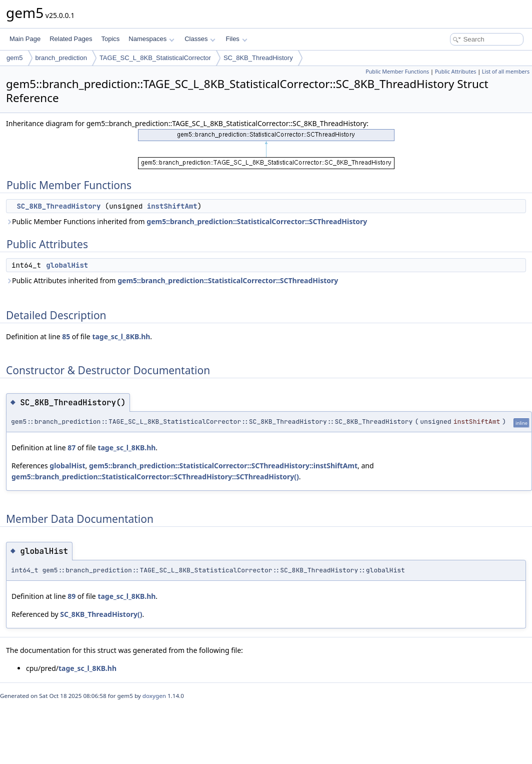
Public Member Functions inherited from (186, 221)
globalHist (67, 265)
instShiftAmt (172, 206)
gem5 (15, 58)
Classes (200, 39)
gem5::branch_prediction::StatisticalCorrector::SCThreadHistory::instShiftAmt (223, 466)
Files (236, 39)
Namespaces (151, 39)
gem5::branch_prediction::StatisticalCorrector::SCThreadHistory (257, 221)
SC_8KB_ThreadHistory (258, 58)
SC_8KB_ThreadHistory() (101, 614)
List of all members (506, 72)
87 (71, 448)
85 (66, 336)
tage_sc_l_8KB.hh (121, 336)
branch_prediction (61, 58)
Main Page (25, 39)
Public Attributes (456, 72)
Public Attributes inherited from (172, 280)
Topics (110, 39)
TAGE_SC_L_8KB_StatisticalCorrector (155, 58)
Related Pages (71, 39)
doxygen (154, 696)
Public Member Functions (397, 72)
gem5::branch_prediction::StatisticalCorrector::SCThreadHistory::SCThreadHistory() (155, 477)
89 (71, 596)
